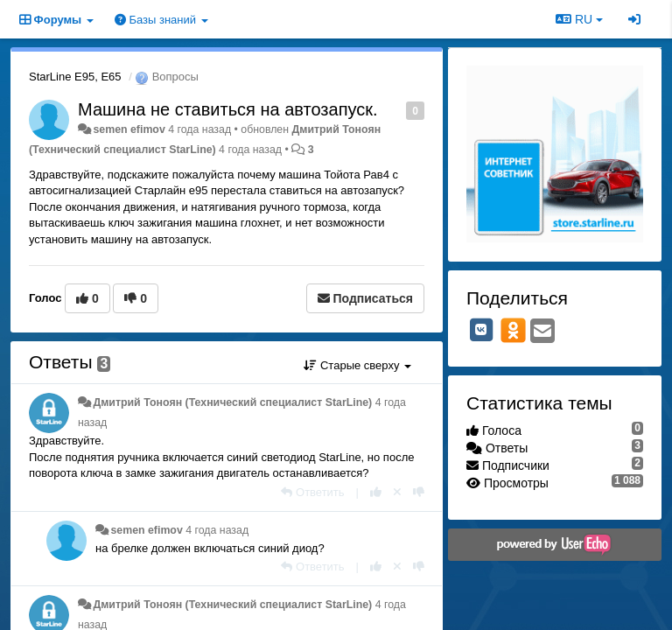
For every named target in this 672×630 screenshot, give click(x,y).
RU (579, 19)
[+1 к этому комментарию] (376, 492)
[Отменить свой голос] (397, 492)
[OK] (513, 330)
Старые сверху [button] (357, 365)
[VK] (481, 330)
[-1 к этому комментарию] (419, 492)
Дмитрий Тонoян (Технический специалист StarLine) (232, 402)
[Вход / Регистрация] (634, 19)
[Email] (542, 332)
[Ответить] (312, 492)
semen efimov (129, 129)
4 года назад (217, 530)
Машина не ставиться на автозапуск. (228, 109)
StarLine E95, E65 (75, 77)
